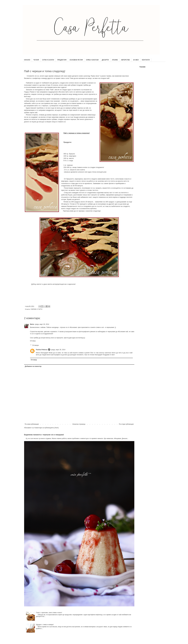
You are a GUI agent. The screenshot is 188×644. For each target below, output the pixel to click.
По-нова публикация (32, 424)
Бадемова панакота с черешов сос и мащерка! (44, 435)
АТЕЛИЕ (115, 60)
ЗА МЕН (136, 60)
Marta (32, 324)
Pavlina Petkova (42, 350)
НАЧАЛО (27, 60)
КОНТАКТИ (146, 60)
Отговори (35, 345)
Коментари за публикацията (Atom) (47, 428)
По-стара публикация (126, 424)
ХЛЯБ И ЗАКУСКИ (92, 60)
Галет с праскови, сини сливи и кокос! (49, 613)
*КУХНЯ (36, 60)
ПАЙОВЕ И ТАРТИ (36, 309)
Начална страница (79, 424)
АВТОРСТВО (125, 60)
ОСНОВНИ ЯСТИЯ (76, 60)
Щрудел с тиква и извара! (45, 625)
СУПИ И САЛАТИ (48, 60)
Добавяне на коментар (33, 366)
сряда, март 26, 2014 (42, 324)
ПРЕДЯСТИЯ (62, 60)
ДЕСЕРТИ (105, 60)
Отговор (33, 341)
